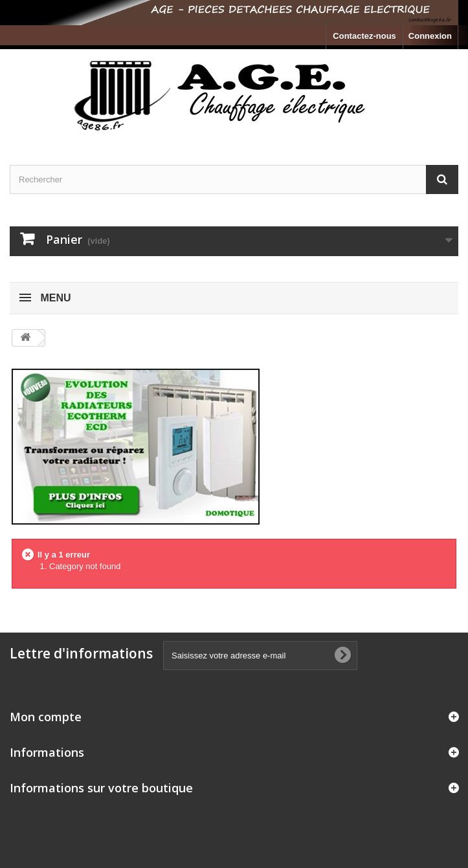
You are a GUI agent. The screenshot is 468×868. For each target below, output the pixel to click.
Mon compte (46, 717)
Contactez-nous (364, 36)
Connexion (430, 36)
